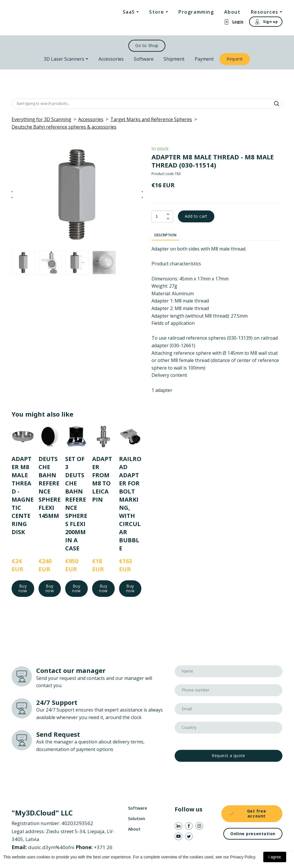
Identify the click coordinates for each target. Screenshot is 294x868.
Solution (137, 819)
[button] (233, 22)
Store (157, 12)
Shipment (174, 59)
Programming (196, 12)
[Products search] (147, 104)
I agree (275, 857)
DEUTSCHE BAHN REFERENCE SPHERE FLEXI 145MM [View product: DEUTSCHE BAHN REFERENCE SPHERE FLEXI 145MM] (50, 487)
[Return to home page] (35, 18)
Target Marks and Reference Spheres (151, 119)
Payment (204, 59)
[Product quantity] (161, 216)
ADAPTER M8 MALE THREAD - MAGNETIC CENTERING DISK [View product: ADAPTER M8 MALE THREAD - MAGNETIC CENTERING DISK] (23, 495)
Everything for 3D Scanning (41, 119)
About (232, 12)
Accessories (111, 59)
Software (144, 59)
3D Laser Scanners (64, 59)
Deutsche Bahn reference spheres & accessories (64, 127)
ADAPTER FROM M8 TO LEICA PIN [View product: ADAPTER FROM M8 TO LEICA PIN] (102, 479)
